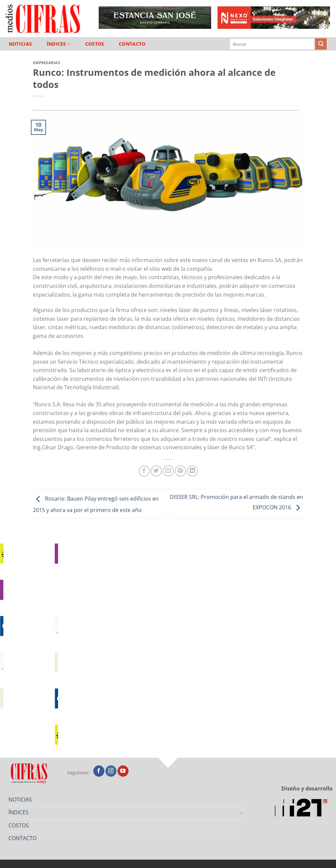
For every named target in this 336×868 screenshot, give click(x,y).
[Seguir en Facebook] (99, 771)
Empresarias (46, 63)
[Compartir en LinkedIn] (193, 471)
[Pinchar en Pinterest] (180, 471)
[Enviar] (321, 44)
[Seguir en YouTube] (123, 771)
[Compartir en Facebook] (144, 471)
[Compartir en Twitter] (156, 471)
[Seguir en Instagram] (111, 771)
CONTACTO (132, 44)
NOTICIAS (20, 44)
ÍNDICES (59, 44)
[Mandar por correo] (168, 471)
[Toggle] (241, 813)
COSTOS (95, 44)
